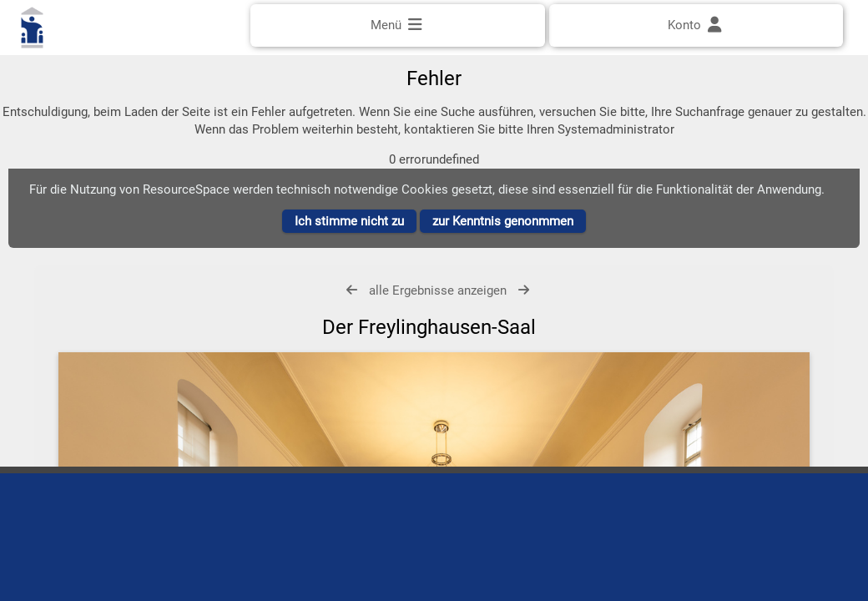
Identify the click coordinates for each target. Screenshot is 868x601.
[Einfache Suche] (434, 73)
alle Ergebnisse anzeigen (438, 308)
